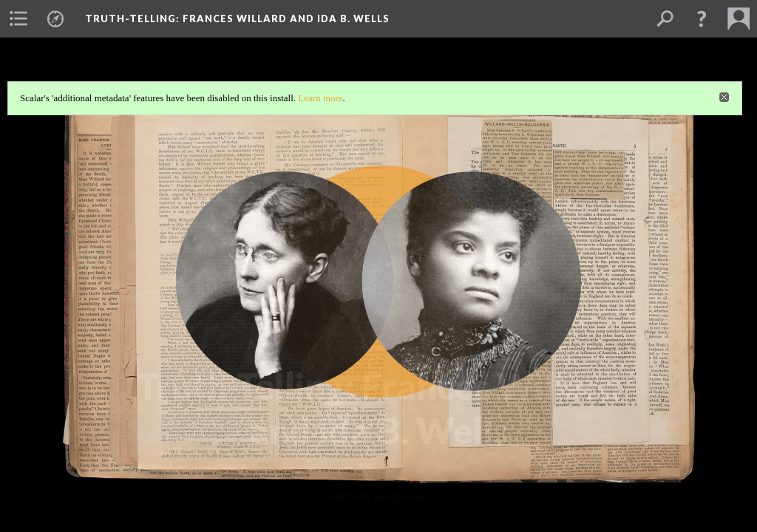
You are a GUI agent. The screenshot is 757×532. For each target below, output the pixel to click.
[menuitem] (18, 18)
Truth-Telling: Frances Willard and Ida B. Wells (237, 18)
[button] (702, 18)
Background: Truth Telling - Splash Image (379, 470)
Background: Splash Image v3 (378, 496)
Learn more (320, 98)
